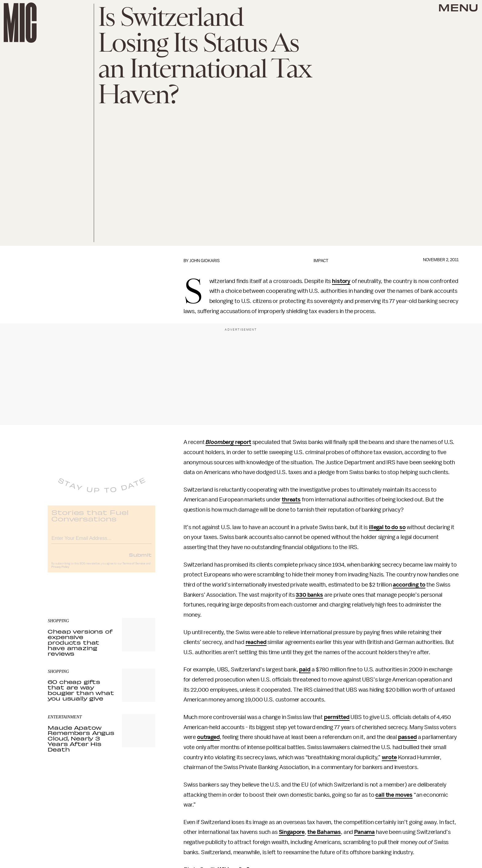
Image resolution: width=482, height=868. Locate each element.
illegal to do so (387, 527)
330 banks (309, 595)
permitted (337, 717)
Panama (364, 832)
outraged (208, 737)
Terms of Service (134, 568)
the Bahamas (324, 832)
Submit (140, 559)
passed (407, 737)
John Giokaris (205, 261)
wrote (389, 757)
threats (291, 500)
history (341, 281)
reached (256, 642)
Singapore (292, 832)
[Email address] (101, 542)
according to (409, 585)
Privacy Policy (60, 571)
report (243, 442)
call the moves (394, 795)
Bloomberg (220, 442)
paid (305, 670)
